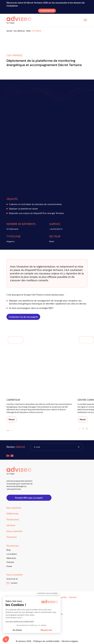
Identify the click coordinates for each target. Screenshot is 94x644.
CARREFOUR (13, 400)
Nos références (19, 31)
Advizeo (9, 31)
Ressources (13, 546)
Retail (28, 31)
